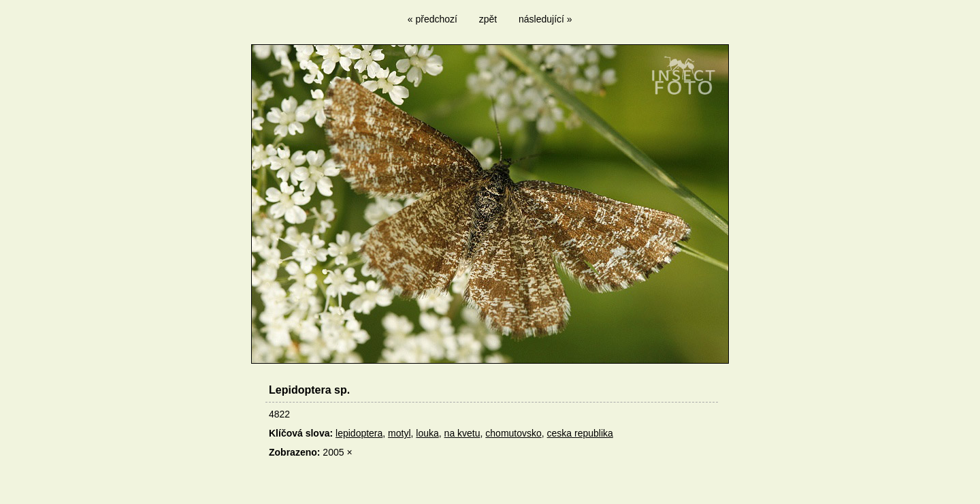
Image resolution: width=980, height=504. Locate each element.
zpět (488, 19)
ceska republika (580, 433)
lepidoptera (359, 433)
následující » (545, 19)
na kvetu (462, 433)
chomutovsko (513, 433)
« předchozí (432, 19)
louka (427, 433)
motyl (399, 433)
